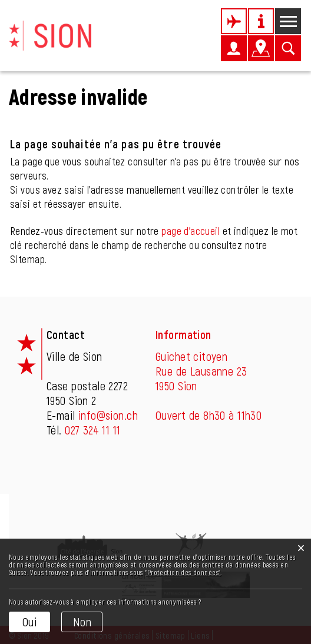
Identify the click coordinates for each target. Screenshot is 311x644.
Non (82, 622)
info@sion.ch (108, 415)
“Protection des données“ (183, 572)
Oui (29, 622)
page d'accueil (191, 231)
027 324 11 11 (92, 430)
